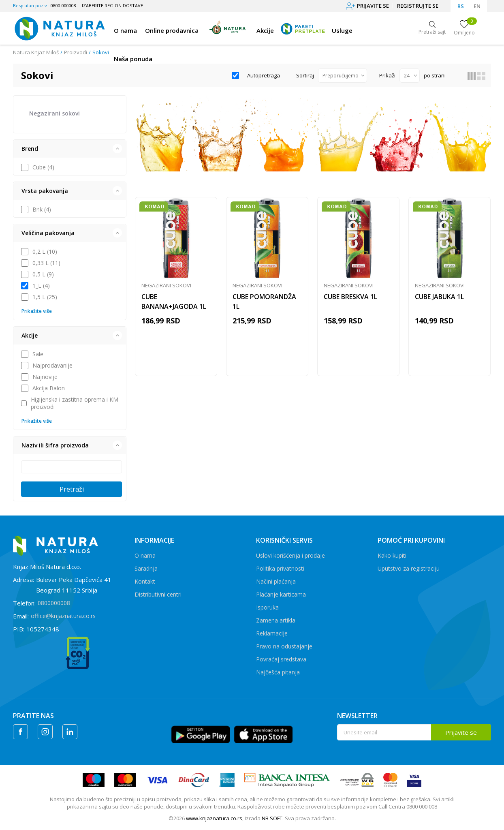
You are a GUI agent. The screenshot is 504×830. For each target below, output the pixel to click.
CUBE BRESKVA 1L (350, 297)
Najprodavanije (52, 366)
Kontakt (145, 581)
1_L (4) (41, 286)
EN (477, 6)
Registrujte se (418, 6)
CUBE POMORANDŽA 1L (264, 302)
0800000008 (54, 603)
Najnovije (45, 377)
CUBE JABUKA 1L (439, 297)
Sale (38, 354)
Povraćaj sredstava (281, 659)
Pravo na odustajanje (284, 646)
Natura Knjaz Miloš (36, 52)
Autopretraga (264, 75)
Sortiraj (305, 75)
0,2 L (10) (45, 252)
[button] (70, 149)
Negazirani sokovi (54, 113)
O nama (145, 555)
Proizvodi (76, 52)
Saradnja (146, 568)
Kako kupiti (392, 555)
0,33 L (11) (46, 263)
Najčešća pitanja (278, 672)
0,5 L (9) (43, 274)
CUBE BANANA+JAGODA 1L (174, 302)
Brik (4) (42, 210)
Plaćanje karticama (281, 594)
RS (461, 6)
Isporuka (267, 607)
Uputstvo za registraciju (409, 568)
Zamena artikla (276, 620)
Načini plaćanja (276, 581)
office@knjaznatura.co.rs (63, 616)
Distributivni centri (158, 594)
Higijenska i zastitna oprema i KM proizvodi (75, 403)
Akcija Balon (49, 388)
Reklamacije (272, 633)
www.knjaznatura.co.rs (214, 818)
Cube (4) (43, 167)
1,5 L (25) (45, 297)
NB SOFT (272, 818)
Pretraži (72, 489)
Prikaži (387, 75)
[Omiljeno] (464, 28)
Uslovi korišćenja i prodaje (290, 555)
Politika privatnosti (280, 568)
